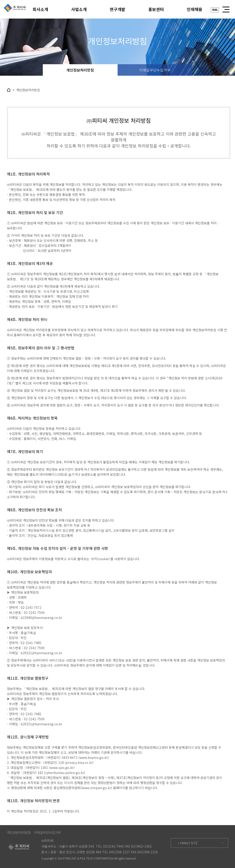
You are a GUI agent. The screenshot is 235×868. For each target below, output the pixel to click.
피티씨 (15, 9)
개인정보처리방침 (80, 70)
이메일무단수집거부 (155, 70)
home (9, 90)
